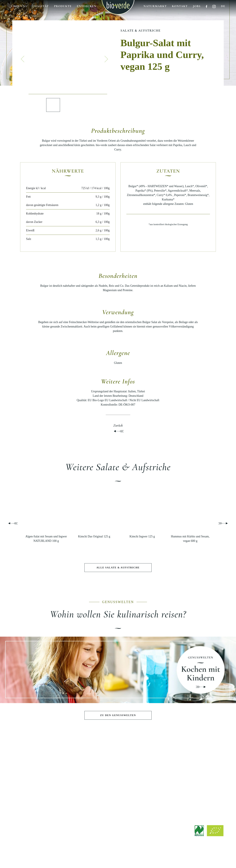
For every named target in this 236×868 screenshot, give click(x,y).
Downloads (204, 766)
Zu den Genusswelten (118, 715)
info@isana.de (136, 836)
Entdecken (87, 6)
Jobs (197, 6)
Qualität (41, 6)
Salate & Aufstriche (141, 31)
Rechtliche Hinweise (99, 857)
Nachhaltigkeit (118, 785)
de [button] (223, 6)
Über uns (19, 6)
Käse (31, 790)
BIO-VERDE (118, 758)
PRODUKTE (32, 758)
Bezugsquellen (205, 778)
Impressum (79, 857)
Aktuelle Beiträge (161, 768)
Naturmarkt (155, 6)
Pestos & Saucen (31, 779)
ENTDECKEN (161, 758)
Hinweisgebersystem (150, 857)
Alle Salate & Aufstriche (118, 568)
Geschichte (118, 773)
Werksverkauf (205, 783)
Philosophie (118, 768)
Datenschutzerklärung (124, 857)
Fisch (32, 801)
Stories (161, 779)
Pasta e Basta (75, 785)
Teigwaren (31, 785)
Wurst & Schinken (31, 796)
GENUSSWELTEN (75, 758)
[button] (23, 59)
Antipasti (31, 768)
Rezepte (161, 773)
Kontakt (180, 6)
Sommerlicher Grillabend (75, 779)
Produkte (63, 6)
